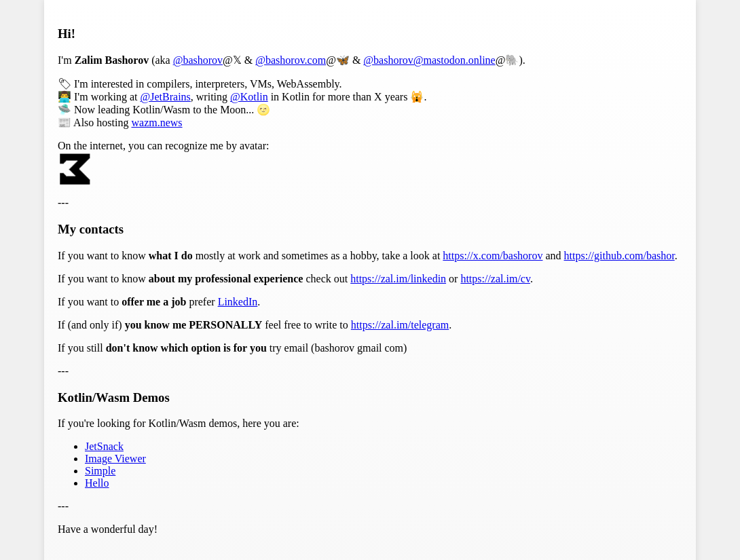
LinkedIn (238, 302)
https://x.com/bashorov (493, 256)
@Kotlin (249, 97)
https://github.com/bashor (619, 256)
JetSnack (104, 446)
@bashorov (198, 60)
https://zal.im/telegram (400, 325)
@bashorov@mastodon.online (429, 60)
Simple (100, 471)
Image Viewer (115, 459)
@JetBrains (166, 97)
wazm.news (156, 123)
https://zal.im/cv (495, 279)
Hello (97, 483)
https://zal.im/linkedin (398, 279)
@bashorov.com (291, 60)
